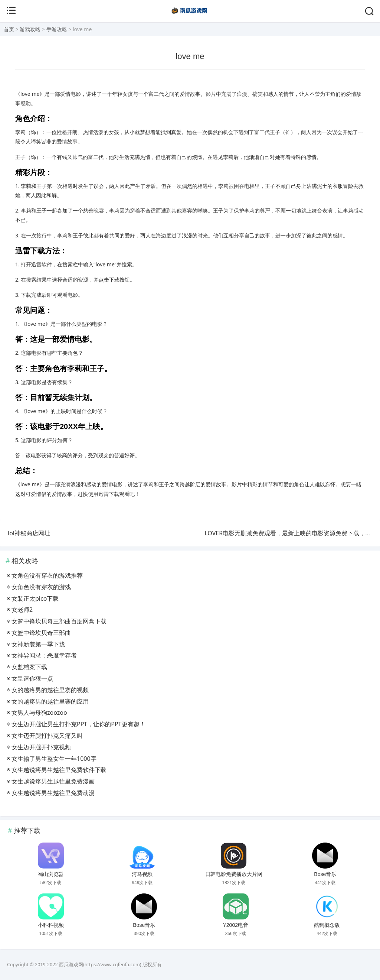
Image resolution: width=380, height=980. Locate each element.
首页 (9, 29)
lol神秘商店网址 (29, 533)
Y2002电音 (235, 925)
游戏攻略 (30, 29)
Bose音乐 (325, 874)
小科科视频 (51, 925)
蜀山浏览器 (51, 874)
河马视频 (142, 874)
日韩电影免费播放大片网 (234, 874)
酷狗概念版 (327, 925)
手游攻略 (57, 29)
